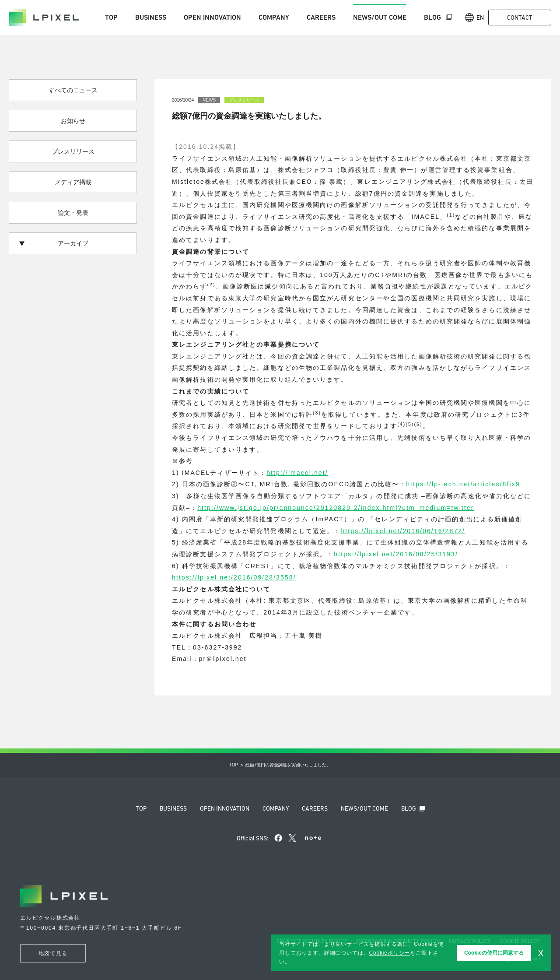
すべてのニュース (73, 90)
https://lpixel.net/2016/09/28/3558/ (234, 577)
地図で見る (53, 953)
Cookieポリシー (389, 953)
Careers (321, 17)
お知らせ (73, 121)
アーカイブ (54, 243)
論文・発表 (73, 213)
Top (111, 17)
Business (151, 17)
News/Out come (380, 17)
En (474, 18)
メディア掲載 (73, 182)
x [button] (541, 952)
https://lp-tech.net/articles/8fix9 (463, 484)
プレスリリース (73, 151)
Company (274, 17)
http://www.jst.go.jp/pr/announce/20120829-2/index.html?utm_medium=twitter (336, 508)
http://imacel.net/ (297, 473)
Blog (433, 17)
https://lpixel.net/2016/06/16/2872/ (403, 531)
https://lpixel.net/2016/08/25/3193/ (396, 554)
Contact (520, 18)
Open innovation (212, 17)
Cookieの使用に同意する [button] (494, 953)
